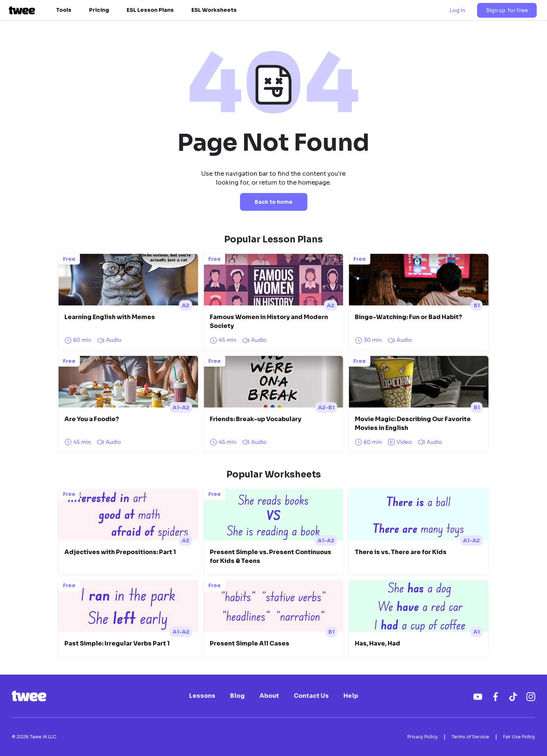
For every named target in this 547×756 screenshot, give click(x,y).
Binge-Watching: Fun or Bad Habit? (408, 317)
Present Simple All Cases (250, 643)
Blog (237, 696)
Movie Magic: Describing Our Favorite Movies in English (413, 423)
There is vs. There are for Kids (401, 552)
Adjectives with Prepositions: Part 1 (120, 552)
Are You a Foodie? (92, 419)
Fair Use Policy (519, 737)
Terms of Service (470, 737)
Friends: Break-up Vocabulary (255, 419)
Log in (457, 10)
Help (351, 696)
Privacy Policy (423, 737)
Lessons (202, 696)
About (269, 696)
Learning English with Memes (110, 317)
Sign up (507, 10)
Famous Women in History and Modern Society (269, 321)
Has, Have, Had (377, 643)
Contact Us (311, 696)
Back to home (274, 202)
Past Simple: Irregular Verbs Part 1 (117, 643)
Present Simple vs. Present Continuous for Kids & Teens (271, 556)
